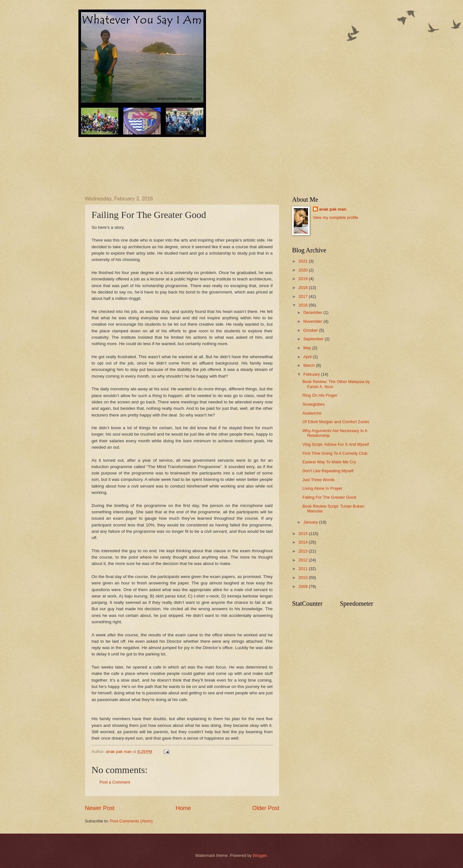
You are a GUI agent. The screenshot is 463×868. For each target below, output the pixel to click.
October (311, 330)
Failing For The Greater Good (329, 497)
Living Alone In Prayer (322, 488)
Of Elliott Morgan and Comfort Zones (336, 422)
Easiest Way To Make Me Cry (329, 462)
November (313, 321)
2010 (304, 578)
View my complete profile (336, 217)
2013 (304, 551)
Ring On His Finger (320, 395)
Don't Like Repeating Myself (328, 471)
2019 (304, 279)
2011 (304, 569)
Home (183, 808)
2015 (304, 534)
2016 (304, 305)
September (314, 339)
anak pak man (333, 209)
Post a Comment (115, 782)
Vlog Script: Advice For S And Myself (336, 444)
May (308, 348)
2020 (304, 270)
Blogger (260, 855)
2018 (304, 288)
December (313, 312)
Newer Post (100, 808)
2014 (304, 542)
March (309, 365)
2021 (304, 261)
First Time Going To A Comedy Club (335, 453)
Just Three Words (318, 480)
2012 (304, 560)
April (308, 357)
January (311, 522)
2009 (304, 586)
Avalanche (312, 413)
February (312, 374)
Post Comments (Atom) (131, 821)
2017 (304, 297)
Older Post (266, 808)
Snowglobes (313, 404)
